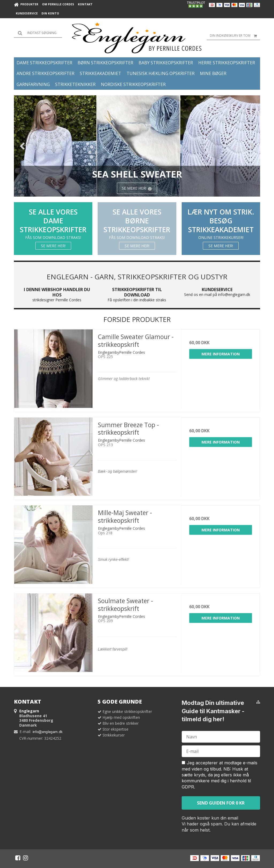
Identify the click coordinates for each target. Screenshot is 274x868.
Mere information (221, 354)
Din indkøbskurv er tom (235, 36)
